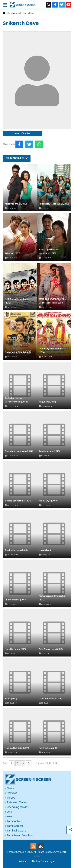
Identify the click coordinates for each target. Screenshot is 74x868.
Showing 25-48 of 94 (47, 763)
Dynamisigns (48, 861)
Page (5, 763)
